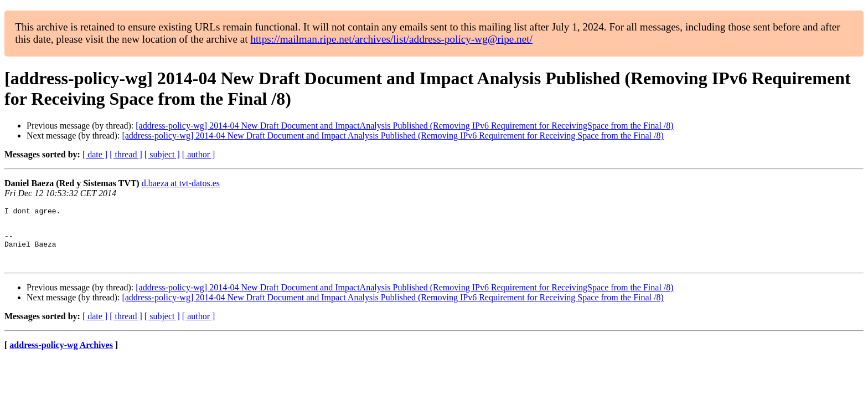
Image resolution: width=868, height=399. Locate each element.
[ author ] (199, 154)
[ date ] (95, 154)
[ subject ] (162, 154)
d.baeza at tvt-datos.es (181, 183)
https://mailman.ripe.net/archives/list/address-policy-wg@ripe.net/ (391, 39)
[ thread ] (126, 154)
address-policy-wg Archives (61, 357)
